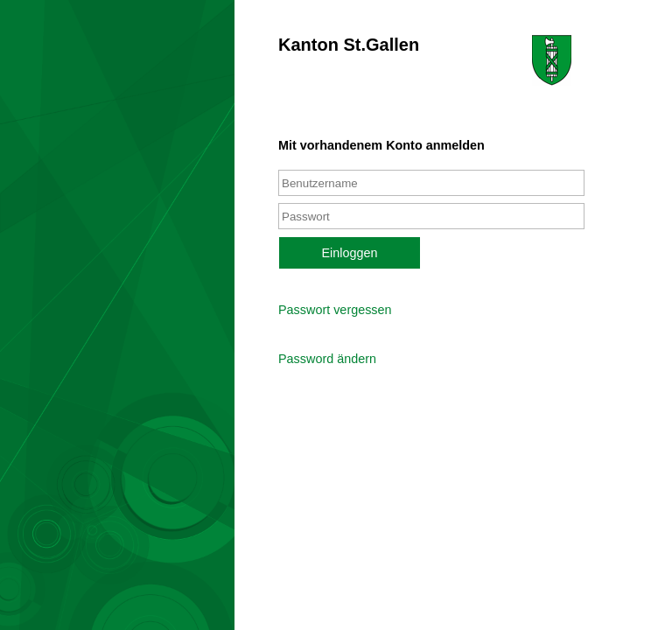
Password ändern (327, 359)
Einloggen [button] (349, 253)
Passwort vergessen (335, 310)
